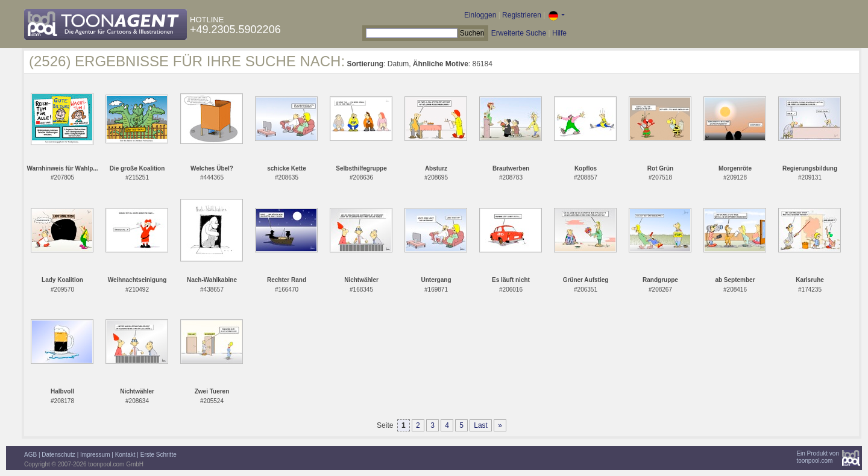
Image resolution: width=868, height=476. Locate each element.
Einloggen (480, 15)
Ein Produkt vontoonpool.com (818, 457)
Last (481, 425)
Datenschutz (58, 455)
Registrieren (522, 15)
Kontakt (125, 455)
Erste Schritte (159, 455)
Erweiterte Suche (519, 33)
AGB (30, 455)
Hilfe (559, 33)
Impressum (95, 455)
